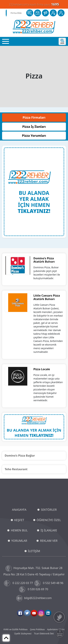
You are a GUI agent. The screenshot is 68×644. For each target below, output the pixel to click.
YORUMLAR (19, 541)
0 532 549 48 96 (49, 583)
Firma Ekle (16, 13)
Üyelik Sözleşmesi (23, 634)
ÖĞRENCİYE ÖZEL (49, 520)
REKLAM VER (49, 541)
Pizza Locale (42, 369)
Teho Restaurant (16, 469)
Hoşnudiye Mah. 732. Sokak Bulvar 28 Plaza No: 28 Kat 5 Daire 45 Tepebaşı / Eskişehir (34, 571)
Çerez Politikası (37, 629)
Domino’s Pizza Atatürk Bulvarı (44, 260)
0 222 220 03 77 (19, 583)
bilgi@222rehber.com (34, 598)
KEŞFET (19, 520)
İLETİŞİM (34, 551)
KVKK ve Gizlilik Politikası (15, 629)
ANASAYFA (19, 510)
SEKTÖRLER (49, 510)
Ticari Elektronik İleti (44, 634)
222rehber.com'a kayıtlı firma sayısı (34, 4)
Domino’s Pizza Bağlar (20, 456)
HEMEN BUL (19, 530)
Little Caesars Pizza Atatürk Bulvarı (47, 297)
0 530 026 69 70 (34, 589)
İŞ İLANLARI (49, 530)
